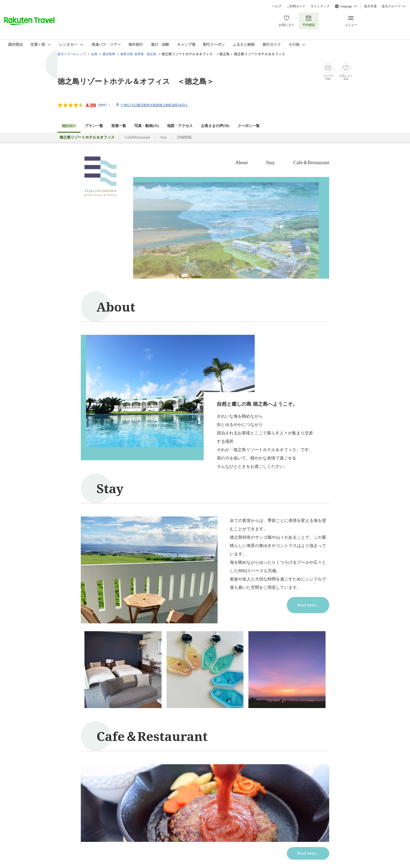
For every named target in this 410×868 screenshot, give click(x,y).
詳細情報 (184, 137)
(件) (104, 105)
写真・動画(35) (147, 126)
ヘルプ (277, 6)
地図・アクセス (180, 126)
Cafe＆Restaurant (311, 162)
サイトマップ (320, 6)
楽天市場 (370, 6)
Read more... (308, 605)
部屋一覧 (119, 126)
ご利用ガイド (296, 6)
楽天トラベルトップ (72, 54)
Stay (164, 137)
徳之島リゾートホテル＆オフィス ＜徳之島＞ (136, 81)
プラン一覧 (94, 126)
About (242, 162)
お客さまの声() (215, 126)
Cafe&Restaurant (137, 137)
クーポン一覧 (249, 126)
